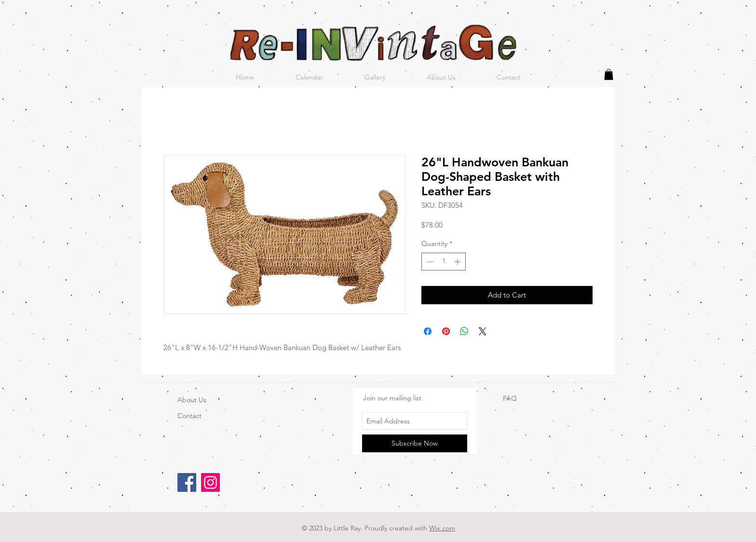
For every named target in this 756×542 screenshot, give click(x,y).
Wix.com (442, 528)
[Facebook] (187, 482)
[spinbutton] (444, 262)
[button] (609, 75)
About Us (192, 400)
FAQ (510, 398)
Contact (189, 416)
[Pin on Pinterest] (446, 331)
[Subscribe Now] (415, 443)
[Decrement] (429, 262)
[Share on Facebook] (428, 331)
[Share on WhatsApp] (464, 331)
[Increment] (458, 262)
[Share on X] (483, 331)
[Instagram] (210, 482)
